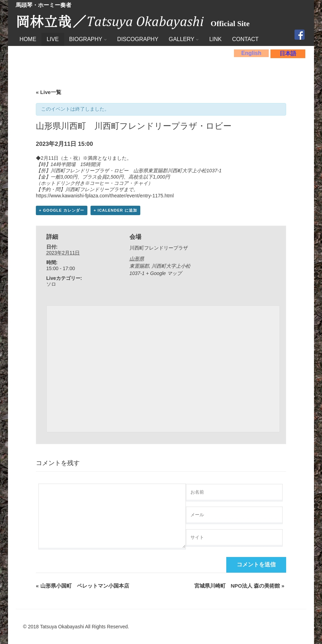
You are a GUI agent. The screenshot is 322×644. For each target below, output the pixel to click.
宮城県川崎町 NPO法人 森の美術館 (239, 586)
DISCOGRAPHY (138, 39)
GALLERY (184, 39)
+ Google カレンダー (62, 210)
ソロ (51, 284)
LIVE (53, 39)
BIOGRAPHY (88, 39)
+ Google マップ (164, 273)
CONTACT (245, 39)
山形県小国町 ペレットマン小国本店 (83, 586)
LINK (215, 39)
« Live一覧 (49, 92)
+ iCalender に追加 (115, 210)
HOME (28, 39)
